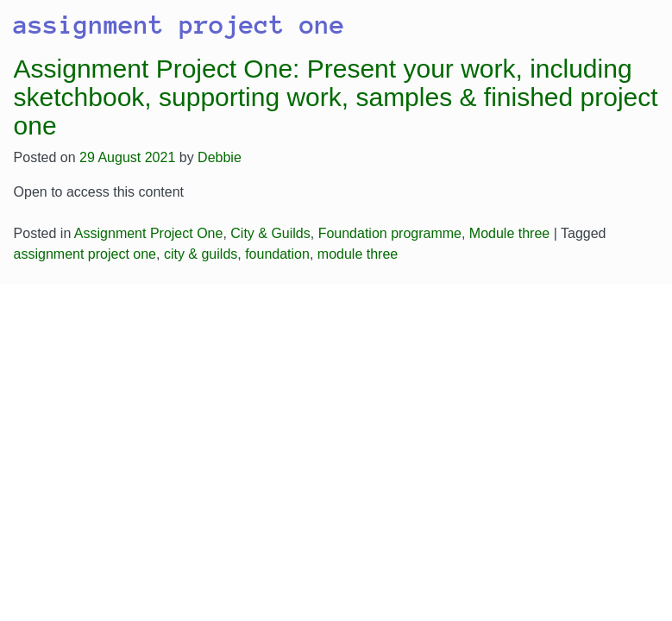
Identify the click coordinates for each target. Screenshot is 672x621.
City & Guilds (270, 233)
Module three (509, 233)
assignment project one (85, 254)
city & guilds (201, 254)
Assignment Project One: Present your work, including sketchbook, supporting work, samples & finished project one (336, 97)
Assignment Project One (149, 233)
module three (358, 254)
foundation (277, 254)
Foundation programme (390, 233)
